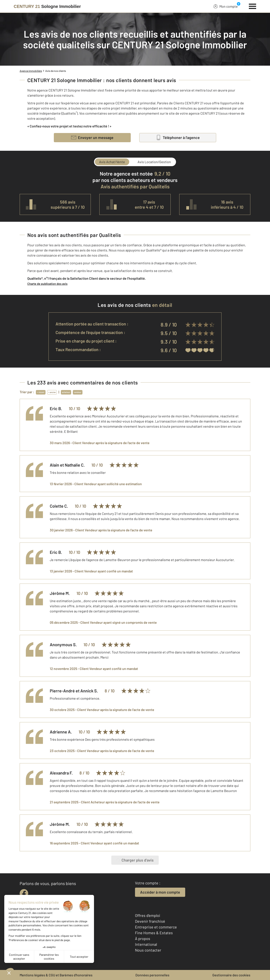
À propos (143, 939)
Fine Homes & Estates (154, 933)
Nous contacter (148, 950)
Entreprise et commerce (156, 927)
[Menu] (253, 6)
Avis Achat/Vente (112, 162)
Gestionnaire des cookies (231, 975)
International (146, 944)
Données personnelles (152, 975)
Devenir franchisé (150, 921)
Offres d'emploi (148, 915)
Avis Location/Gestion (154, 162)
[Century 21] (47, 6)
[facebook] (24, 893)
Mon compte (226, 6)
